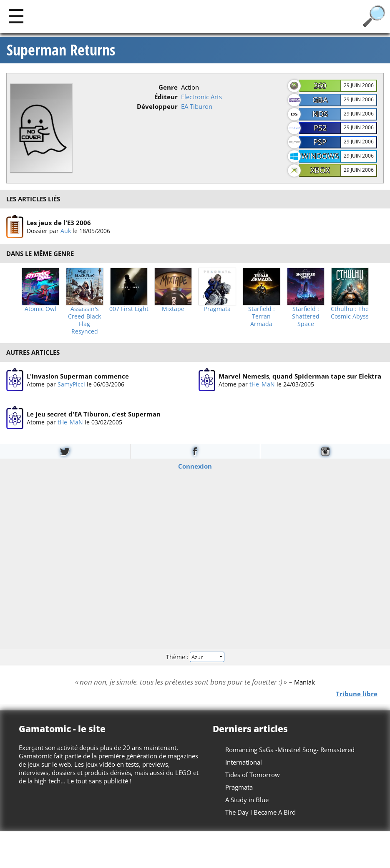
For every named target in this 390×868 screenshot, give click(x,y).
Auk (66, 230)
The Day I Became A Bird (260, 812)
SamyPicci (71, 384)
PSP (320, 142)
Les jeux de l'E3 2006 (59, 222)
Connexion (195, 466)
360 (320, 85)
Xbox (320, 170)
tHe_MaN (262, 384)
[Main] (16, 16)
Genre (168, 87)
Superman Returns (61, 50)
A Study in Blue (247, 800)
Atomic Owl (40, 309)
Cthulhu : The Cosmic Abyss (350, 313)
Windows (320, 156)
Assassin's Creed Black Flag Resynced (84, 320)
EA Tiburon (197, 106)
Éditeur (166, 97)
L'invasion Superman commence (78, 376)
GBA (320, 100)
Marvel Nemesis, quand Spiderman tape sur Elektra (300, 376)
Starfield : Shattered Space (306, 316)
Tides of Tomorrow (253, 775)
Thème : (195, 657)
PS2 (320, 128)
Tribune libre (357, 693)
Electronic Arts (201, 97)
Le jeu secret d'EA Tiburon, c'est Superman (94, 414)
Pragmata (217, 309)
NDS (320, 114)
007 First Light (129, 309)
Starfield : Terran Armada (262, 316)
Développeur (157, 106)
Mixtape (173, 309)
